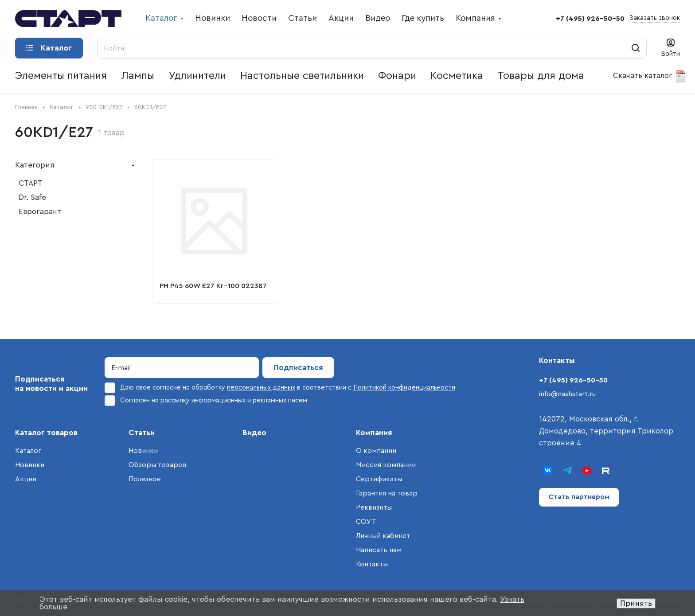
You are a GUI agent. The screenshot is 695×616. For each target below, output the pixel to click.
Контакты (372, 564)
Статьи (142, 433)
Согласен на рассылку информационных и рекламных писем (206, 401)
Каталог (28, 451)
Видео (254, 433)
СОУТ (366, 522)
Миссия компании (386, 465)
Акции (26, 479)
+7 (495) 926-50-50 (590, 19)
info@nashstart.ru (567, 394)
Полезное (145, 479)
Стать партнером (579, 497)
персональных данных (261, 388)
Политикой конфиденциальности (404, 388)
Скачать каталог (650, 76)
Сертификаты (379, 479)
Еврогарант (40, 212)
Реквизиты (374, 507)
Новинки (30, 465)
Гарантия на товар (387, 493)
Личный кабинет (383, 536)
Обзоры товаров (158, 465)
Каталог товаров (46, 433)
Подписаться (298, 368)
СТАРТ (31, 183)
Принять (636, 603)
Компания (374, 433)
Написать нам (379, 550)
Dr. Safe (32, 197)
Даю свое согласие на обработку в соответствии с (280, 388)
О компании (376, 451)
